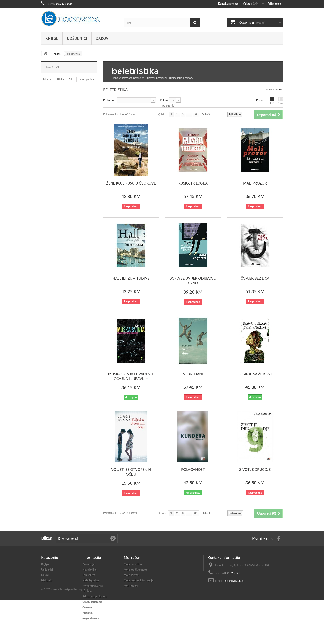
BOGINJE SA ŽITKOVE (255, 374)
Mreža (272, 100)
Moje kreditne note (135, 570)
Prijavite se (274, 4)
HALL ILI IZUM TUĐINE (131, 278)
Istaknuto (47, 580)
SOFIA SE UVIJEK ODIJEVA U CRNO (193, 281)
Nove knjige (89, 570)
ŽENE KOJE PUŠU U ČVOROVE (131, 183)
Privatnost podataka (94, 596)
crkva (58, 92)
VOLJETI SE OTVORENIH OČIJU (131, 472)
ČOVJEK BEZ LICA (255, 278)
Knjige (52, 38)
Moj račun (132, 557)
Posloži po (109, 100)
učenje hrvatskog (61, 86)
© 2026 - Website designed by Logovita (64, 633)
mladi (46, 92)
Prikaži (164, 100)
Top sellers (89, 575)
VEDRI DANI (193, 374)
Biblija (60, 79)
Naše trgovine (91, 580)
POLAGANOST (193, 470)
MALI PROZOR (255, 183)
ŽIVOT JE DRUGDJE (255, 470)
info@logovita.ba (234, 581)
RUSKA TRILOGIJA (193, 183)
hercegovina (87, 79)
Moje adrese (131, 575)
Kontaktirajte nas (228, 4)
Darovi (103, 38)
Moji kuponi (131, 586)
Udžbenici (77, 38)
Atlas (72, 79)
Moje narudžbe (133, 564)
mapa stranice (91, 618)
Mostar (48, 79)
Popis (280, 100)
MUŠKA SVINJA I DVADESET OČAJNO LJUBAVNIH (131, 376)
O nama (87, 607)
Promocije (88, 564)
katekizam (72, 92)
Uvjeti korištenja (92, 602)
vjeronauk (82, 86)
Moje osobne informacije (139, 580)
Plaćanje (87, 613)
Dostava (87, 591)
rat (45, 86)
